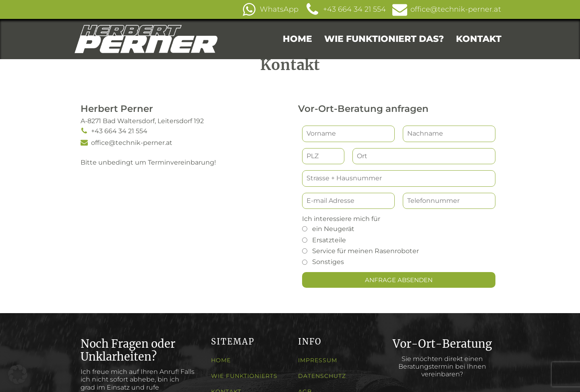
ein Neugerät (333, 229)
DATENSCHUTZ (322, 376)
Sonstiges (328, 262)
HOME (297, 39)
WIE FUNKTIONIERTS (244, 376)
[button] (273, 9)
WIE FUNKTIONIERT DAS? (384, 39)
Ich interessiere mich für (341, 219)
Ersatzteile (329, 240)
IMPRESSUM (318, 360)
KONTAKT (479, 39)
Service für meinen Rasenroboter (366, 251)
